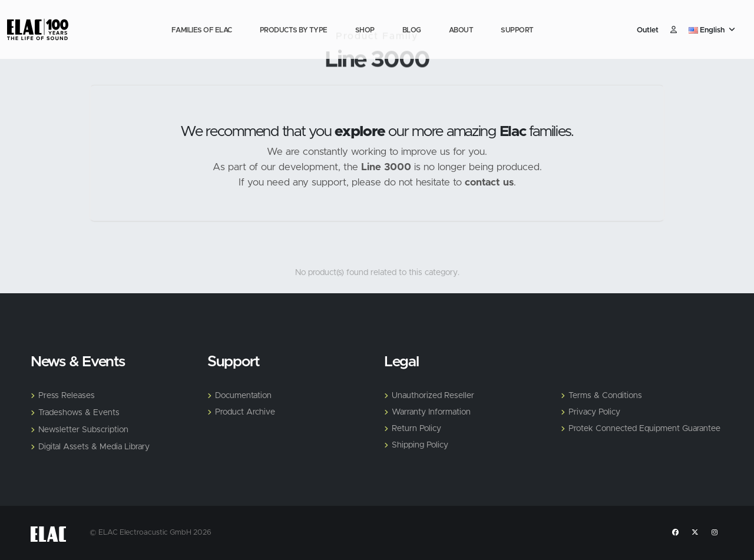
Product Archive (245, 412)
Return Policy (416, 429)
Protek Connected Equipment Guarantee (644, 429)
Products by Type (294, 30)
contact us (489, 183)
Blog (412, 30)
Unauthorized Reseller (433, 396)
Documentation (243, 396)
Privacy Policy (594, 412)
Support (517, 30)
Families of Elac (202, 30)
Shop (365, 30)
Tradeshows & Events (79, 413)
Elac (513, 132)
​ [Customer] (674, 30)
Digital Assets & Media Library (94, 447)
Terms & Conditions (605, 396)
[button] (713, 31)
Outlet (648, 30)
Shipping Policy (420, 445)
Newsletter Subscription (83, 430)
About (461, 30)
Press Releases (67, 396)
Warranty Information (431, 412)
